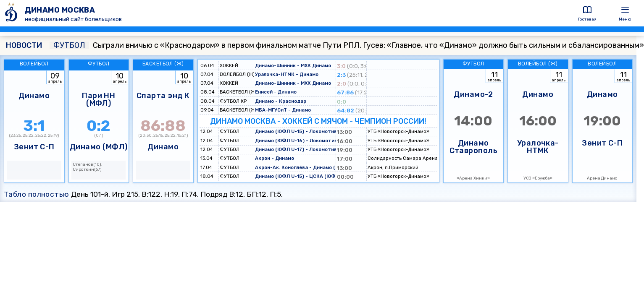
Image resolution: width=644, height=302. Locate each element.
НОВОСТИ (24, 45)
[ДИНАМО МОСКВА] (12, 13)
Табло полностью (37, 194)
